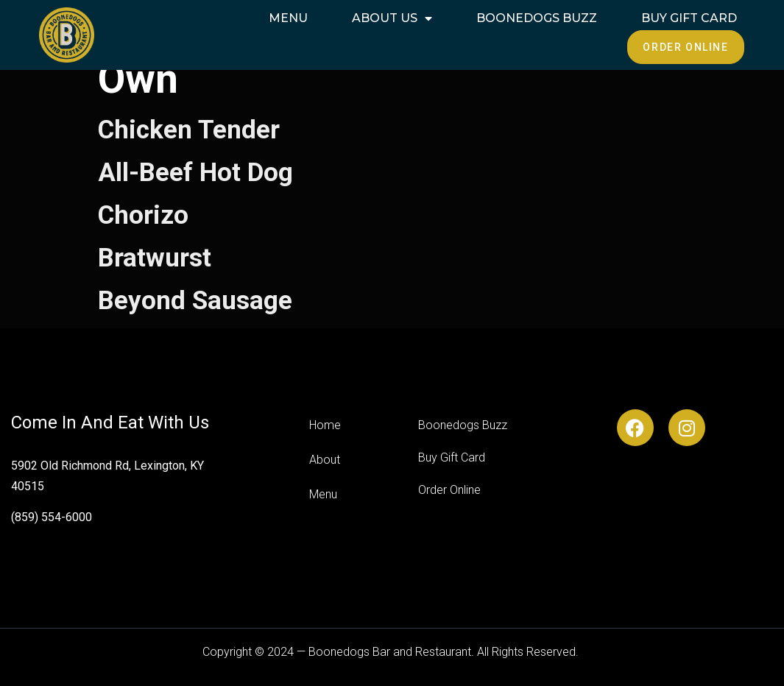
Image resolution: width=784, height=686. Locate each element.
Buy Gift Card (689, 18)
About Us (392, 18)
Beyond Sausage (195, 301)
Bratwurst (155, 258)
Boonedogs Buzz (537, 18)
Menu (288, 18)
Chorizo (143, 215)
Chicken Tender (189, 130)
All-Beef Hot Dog (195, 173)
